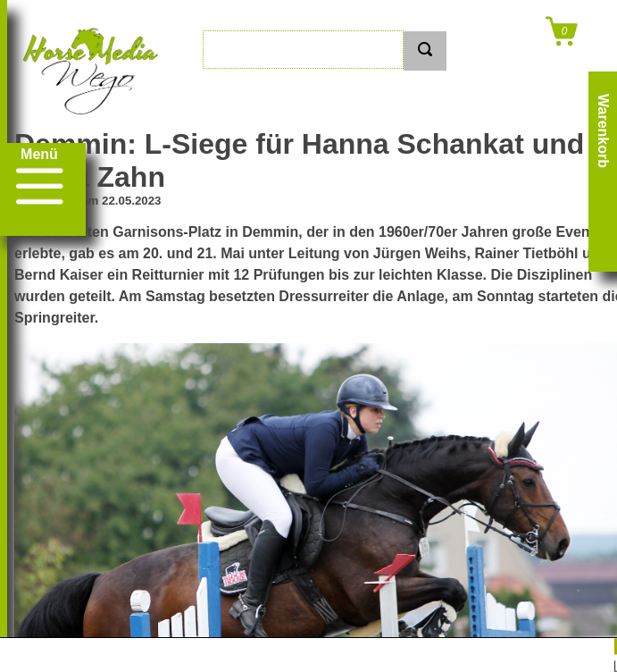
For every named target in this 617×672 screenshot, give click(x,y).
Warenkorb (603, 131)
